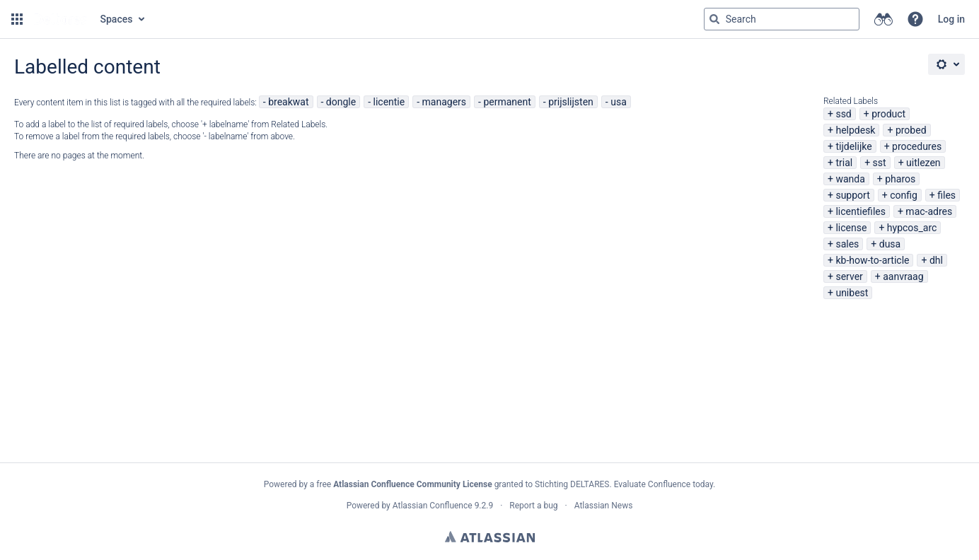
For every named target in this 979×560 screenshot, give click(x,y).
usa (619, 102)
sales (847, 244)
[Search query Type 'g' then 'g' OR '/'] (782, 19)
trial (844, 163)
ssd (843, 114)
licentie (389, 102)
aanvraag (903, 276)
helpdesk (855, 130)
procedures (917, 146)
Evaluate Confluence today (664, 484)
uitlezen (923, 163)
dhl (936, 260)
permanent (507, 102)
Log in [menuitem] (951, 19)
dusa (890, 244)
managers (445, 102)
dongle (341, 102)
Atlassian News (604, 506)
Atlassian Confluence (433, 506)
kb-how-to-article (872, 260)
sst (880, 163)
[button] (17, 19)
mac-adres (929, 211)
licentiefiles (861, 211)
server (849, 276)
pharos (900, 179)
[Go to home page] (60, 19)
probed (911, 130)
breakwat (288, 102)
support (852, 195)
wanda (850, 179)
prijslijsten (571, 102)
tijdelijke (853, 146)
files (946, 195)
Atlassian (490, 537)
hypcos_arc (912, 228)
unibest (852, 293)
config (904, 195)
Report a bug (533, 506)
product (888, 114)
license (851, 228)
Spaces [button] (117, 19)
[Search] (714, 19)
